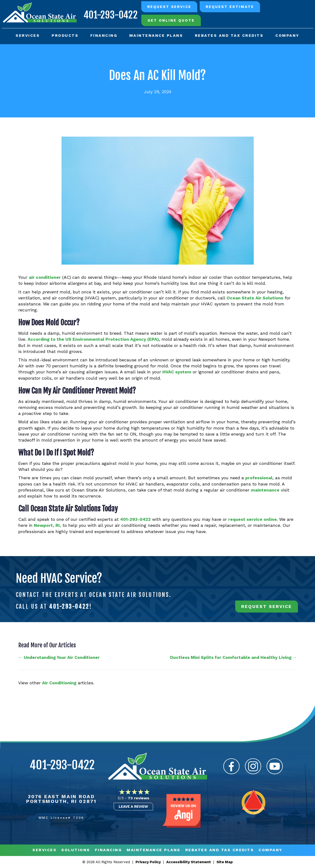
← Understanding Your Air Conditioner (59, 657)
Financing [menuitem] (104, 35)
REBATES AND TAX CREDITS (220, 850)
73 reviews (139, 798)
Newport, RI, (47, 525)
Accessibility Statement (189, 862)
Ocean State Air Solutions (255, 298)
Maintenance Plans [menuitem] (156, 35)
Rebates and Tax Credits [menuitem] (229, 35)
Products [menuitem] (65, 35)
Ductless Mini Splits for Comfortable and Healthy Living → (234, 657)
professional (259, 478)
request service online (253, 519)
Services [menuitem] (28, 35)
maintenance (265, 490)
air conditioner (45, 277)
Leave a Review (133, 807)
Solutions (76, 850)
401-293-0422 (109, 14)
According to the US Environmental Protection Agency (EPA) (93, 339)
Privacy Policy (148, 862)
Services (44, 850)
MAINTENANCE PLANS (154, 850)
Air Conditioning (59, 683)
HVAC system (177, 372)
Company (271, 850)
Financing (108, 850)
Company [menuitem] (287, 35)
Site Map (225, 862)
